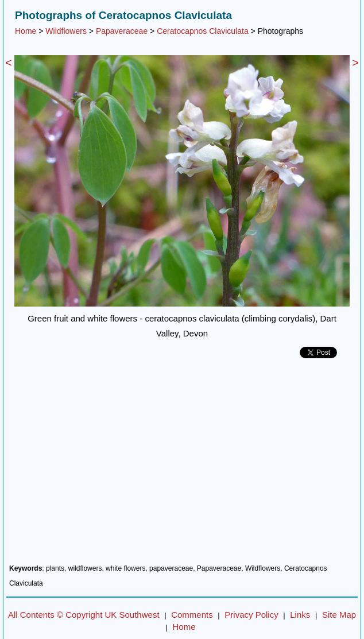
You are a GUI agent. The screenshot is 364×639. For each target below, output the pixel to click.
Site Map (339, 615)
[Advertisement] (182, 466)
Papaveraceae (122, 31)
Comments (192, 615)
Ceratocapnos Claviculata (203, 31)
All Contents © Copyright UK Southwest (84, 615)
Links (300, 615)
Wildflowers (66, 31)
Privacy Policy (251, 615)
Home (26, 31)
